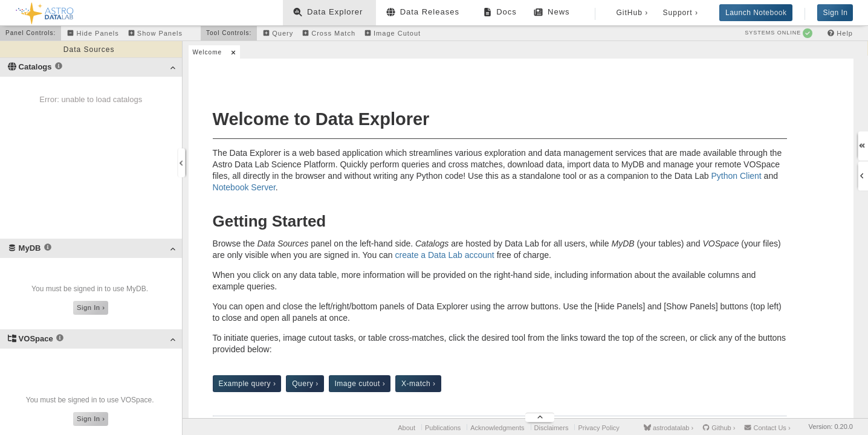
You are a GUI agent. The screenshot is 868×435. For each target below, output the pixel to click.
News (553, 12)
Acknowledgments (497, 428)
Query (305, 384)
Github (719, 428)
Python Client (736, 176)
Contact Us (767, 428)
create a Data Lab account (445, 255)
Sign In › (91, 308)
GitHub (631, 13)
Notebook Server (244, 187)
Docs (501, 15)
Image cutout (360, 384)
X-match (419, 384)
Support (679, 13)
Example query (248, 384)
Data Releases (424, 15)
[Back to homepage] (45, 11)
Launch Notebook (756, 13)
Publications (443, 428)
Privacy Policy (598, 428)
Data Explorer (329, 12)
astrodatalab (669, 428)
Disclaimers (552, 428)
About (406, 428)
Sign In (836, 13)
